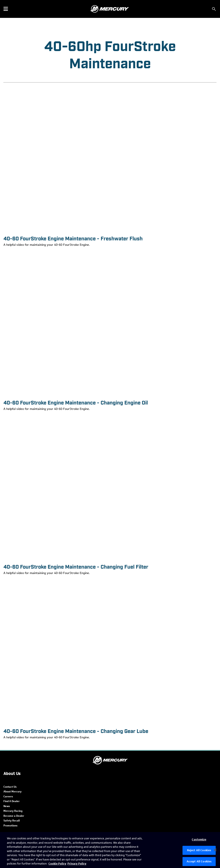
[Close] (215, 850)
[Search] (214, 9)
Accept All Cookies (199, 861)
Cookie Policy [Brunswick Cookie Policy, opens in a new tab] (57, 864)
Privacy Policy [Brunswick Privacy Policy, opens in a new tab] (77, 864)
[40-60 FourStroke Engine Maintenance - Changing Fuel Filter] (110, 487)
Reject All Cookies (199, 850)
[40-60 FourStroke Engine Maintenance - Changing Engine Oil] (110, 323)
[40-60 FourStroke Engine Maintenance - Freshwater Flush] (110, 159)
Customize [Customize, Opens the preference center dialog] (199, 839)
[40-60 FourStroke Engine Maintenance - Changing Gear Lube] (110, 651)
